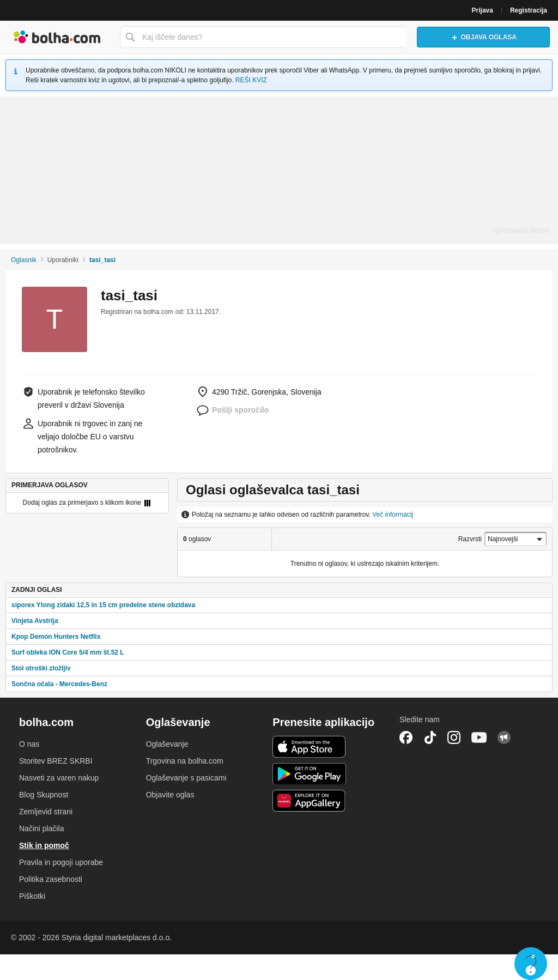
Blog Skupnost (44, 795)
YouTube (479, 737)
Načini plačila (41, 828)
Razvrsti (470, 539)
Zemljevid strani (46, 812)
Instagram (454, 737)
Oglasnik (24, 260)
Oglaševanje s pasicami (186, 778)
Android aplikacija (309, 774)
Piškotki (32, 896)
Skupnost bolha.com (504, 737)
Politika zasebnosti (51, 879)
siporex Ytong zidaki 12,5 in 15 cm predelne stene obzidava (103, 605)
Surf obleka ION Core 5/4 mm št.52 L (68, 652)
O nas (29, 744)
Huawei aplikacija (309, 801)
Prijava (483, 10)
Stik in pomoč (44, 845)
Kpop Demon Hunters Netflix (56, 637)
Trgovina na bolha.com (185, 761)
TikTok (430, 737)
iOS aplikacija (309, 747)
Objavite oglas (170, 795)
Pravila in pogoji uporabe (61, 862)
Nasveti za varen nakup (59, 778)
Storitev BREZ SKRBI (56, 761)
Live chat (531, 964)
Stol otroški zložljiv (41, 668)
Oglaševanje (167, 744)
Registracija (529, 10)
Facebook (406, 737)
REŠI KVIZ (251, 80)
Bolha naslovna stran (57, 37)
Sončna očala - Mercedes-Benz (59, 684)
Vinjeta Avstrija (35, 621)
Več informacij (393, 515)
